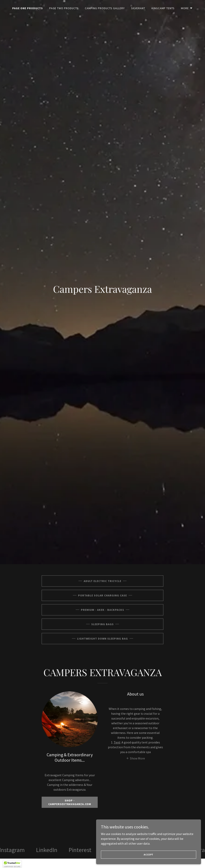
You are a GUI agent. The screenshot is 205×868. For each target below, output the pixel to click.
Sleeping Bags (102, 624)
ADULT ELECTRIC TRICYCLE (102, 581)
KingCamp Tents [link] (163, 8)
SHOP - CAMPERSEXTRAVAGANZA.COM (70, 802)
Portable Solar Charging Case (102, 595)
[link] (27, 850)
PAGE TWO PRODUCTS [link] (64, 8)
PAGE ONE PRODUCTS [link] (28, 8)
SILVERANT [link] (138, 8)
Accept (160, 854)
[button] (187, 8)
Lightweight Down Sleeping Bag (102, 639)
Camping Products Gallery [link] (105, 8)
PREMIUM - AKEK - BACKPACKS (102, 610)
